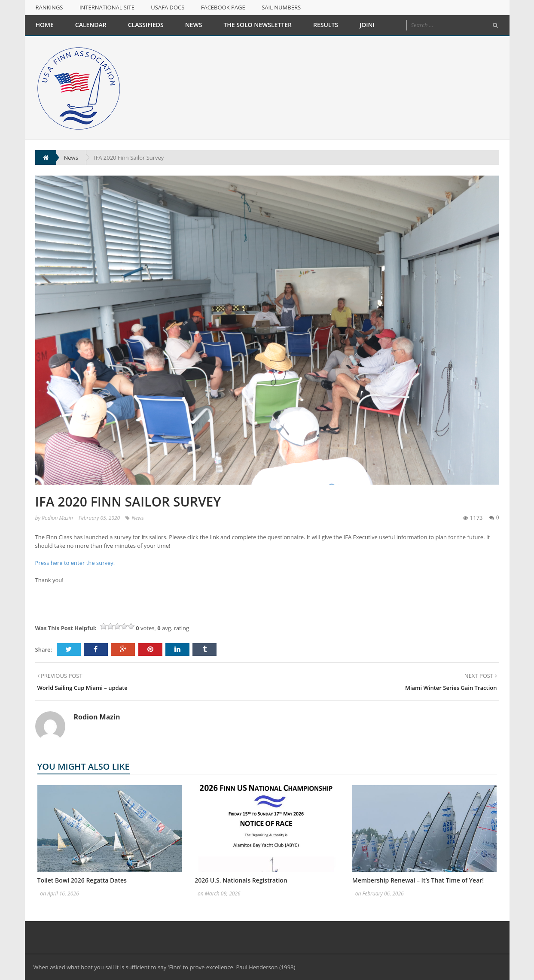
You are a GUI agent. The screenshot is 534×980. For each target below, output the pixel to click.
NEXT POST (481, 676)
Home (45, 25)
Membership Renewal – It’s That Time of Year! (418, 880)
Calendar (91, 25)
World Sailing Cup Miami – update (82, 688)
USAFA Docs (168, 7)
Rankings (49, 7)
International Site (107, 7)
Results (326, 25)
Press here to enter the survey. (76, 563)
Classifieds (146, 25)
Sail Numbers (281, 7)
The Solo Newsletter (258, 25)
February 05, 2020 (99, 518)
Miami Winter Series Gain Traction (451, 688)
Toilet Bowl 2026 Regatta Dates (82, 880)
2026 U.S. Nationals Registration (241, 880)
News (194, 25)
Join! (367, 25)
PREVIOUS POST (60, 676)
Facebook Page (223, 7)
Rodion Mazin (57, 518)
